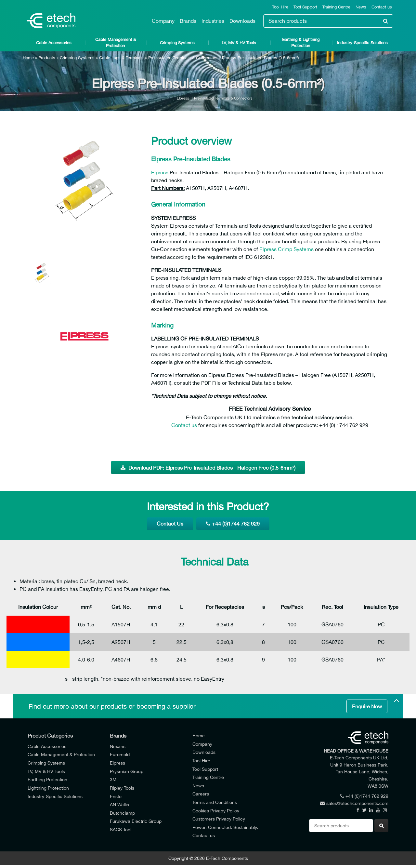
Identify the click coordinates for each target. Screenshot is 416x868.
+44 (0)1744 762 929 (233, 524)
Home (28, 58)
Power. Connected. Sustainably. (225, 827)
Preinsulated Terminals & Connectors (183, 58)
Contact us (382, 7)
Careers (201, 794)
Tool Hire (280, 7)
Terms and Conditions (215, 802)
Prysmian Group (127, 771)
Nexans (118, 746)
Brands (188, 21)
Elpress (183, 98)
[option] (84, 187)
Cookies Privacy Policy (216, 811)
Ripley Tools (122, 788)
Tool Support (305, 7)
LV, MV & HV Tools (239, 43)
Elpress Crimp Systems (286, 249)
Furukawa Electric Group (136, 821)
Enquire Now (367, 706)
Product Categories (50, 736)
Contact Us (170, 524)
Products (47, 58)
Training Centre (336, 7)
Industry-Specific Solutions (362, 43)
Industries (213, 21)
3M (113, 779)
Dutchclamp (122, 813)
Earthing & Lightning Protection (301, 43)
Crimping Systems (177, 43)
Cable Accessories (54, 43)
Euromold (120, 754)
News (361, 7)
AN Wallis (119, 804)
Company (163, 21)
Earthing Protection (47, 779)
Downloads (242, 21)
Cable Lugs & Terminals (121, 58)
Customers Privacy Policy (219, 819)
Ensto (116, 796)
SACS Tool (121, 829)
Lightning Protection (48, 788)
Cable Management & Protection (116, 43)
